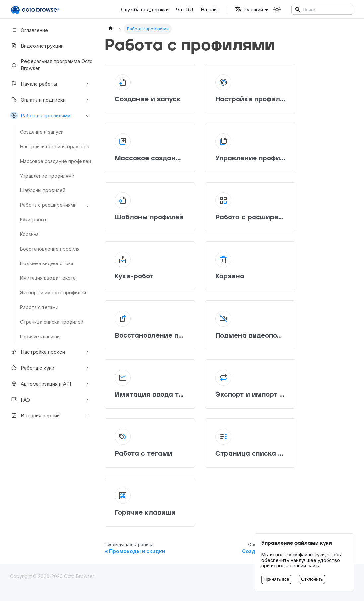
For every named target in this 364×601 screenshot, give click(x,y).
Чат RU (184, 9)
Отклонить (312, 579)
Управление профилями (47, 176)
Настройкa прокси (37, 352)
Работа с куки (32, 368)
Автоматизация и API (40, 384)
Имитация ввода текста (48, 278)
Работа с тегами (39, 307)
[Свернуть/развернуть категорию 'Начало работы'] (88, 84)
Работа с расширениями (48, 205)
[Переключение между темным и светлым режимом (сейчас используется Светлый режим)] (277, 10)
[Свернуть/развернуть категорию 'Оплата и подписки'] (88, 100)
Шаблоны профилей (43, 190)
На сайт (210, 9)
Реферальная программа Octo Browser (51, 65)
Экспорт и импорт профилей (53, 293)
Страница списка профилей (52, 322)
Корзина (29, 234)
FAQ (20, 400)
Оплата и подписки (38, 100)
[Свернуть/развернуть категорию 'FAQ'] (88, 400)
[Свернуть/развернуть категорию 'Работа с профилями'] (88, 115)
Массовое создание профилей (55, 161)
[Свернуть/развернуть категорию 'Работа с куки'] (88, 368)
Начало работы (34, 84)
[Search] (323, 10)
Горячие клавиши (40, 336)
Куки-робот (33, 220)
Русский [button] (249, 9)
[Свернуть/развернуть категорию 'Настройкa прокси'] (88, 352)
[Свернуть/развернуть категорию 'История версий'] (88, 415)
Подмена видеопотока (47, 263)
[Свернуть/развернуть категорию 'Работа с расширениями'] (88, 205)
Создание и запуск (42, 132)
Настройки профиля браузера (55, 147)
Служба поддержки (145, 9)
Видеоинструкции (37, 46)
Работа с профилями (40, 115)
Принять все (277, 579)
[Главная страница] (110, 29)
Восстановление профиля (50, 249)
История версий (35, 415)
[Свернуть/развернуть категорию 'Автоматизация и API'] (88, 384)
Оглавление (29, 30)
